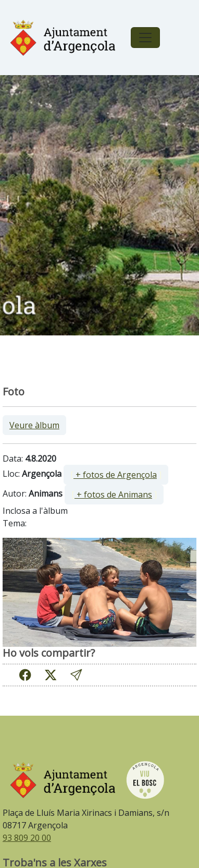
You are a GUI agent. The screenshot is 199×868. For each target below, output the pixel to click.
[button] (76, 675)
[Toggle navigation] (145, 38)
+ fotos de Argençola (115, 475)
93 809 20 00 (27, 838)
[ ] (116, 475)
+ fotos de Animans (113, 495)
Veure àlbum (34, 425)
